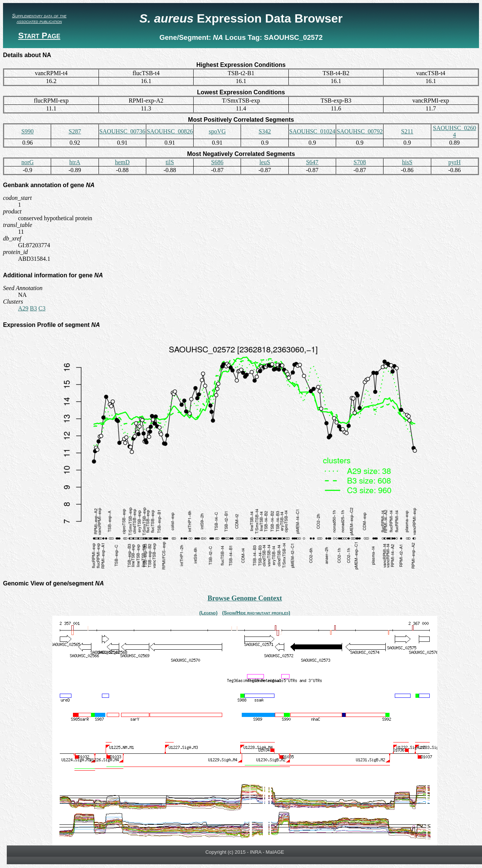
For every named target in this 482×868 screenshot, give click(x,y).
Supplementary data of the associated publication (39, 18)
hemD (122, 162)
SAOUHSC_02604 (454, 131)
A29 (23, 308)
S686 (217, 162)
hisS (407, 162)
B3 (34, 308)
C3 (42, 308)
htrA (75, 162)
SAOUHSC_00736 (122, 131)
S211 (407, 131)
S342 (265, 131)
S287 (75, 131)
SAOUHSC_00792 (360, 131)
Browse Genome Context (245, 598)
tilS (170, 162)
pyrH (454, 162)
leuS (265, 162)
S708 (360, 162)
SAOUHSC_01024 (312, 131)
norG (28, 162)
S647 (312, 162)
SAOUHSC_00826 (170, 131)
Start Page (39, 36)
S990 (28, 131)
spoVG (217, 131)
